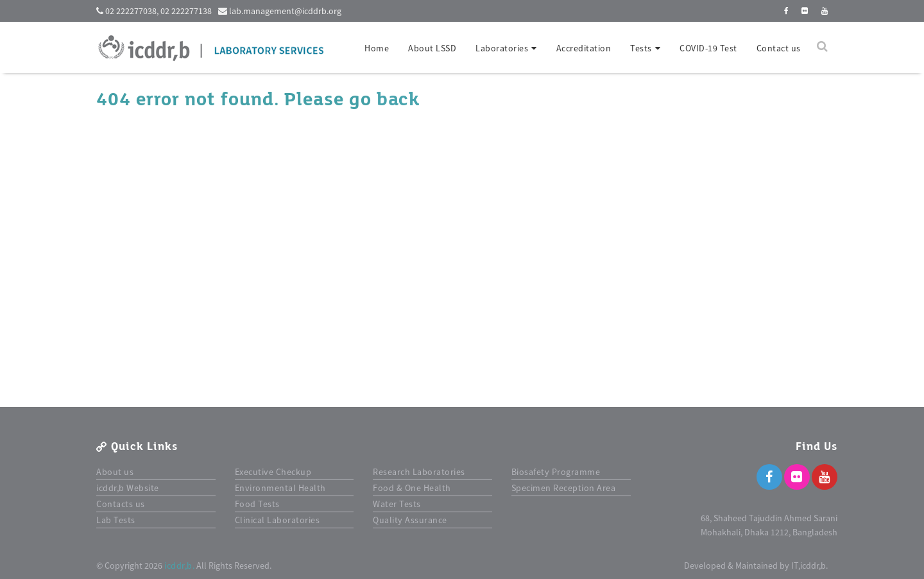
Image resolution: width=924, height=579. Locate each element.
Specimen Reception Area (564, 488)
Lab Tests (116, 520)
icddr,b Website (128, 488)
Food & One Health (412, 488)
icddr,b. (179, 566)
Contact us (779, 48)
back (398, 99)
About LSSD (432, 48)
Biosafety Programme (556, 472)
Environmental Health (280, 488)
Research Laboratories (419, 472)
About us (115, 472)
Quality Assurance (410, 520)
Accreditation (584, 48)
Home (377, 48)
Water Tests (397, 504)
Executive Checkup (273, 472)
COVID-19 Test (708, 48)
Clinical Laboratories (278, 520)
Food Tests (257, 504)
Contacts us (121, 504)
